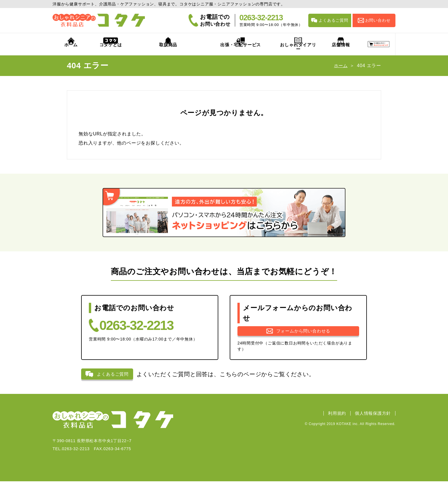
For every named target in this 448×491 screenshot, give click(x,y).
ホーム (64, 51)
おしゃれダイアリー (255, 51)
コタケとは (101, 51)
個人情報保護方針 (371, 423)
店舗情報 (306, 51)
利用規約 (333, 423)
